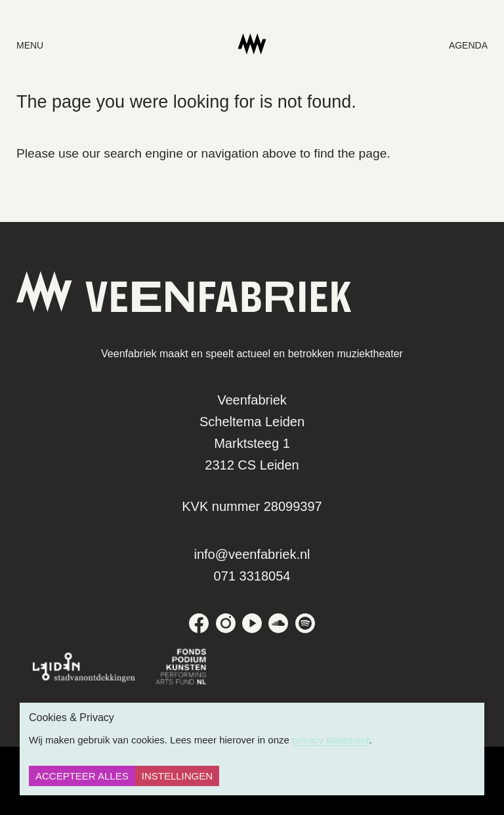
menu (30, 45)
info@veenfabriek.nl (252, 554)
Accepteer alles (82, 776)
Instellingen (177, 776)
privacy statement (331, 740)
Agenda (468, 45)
